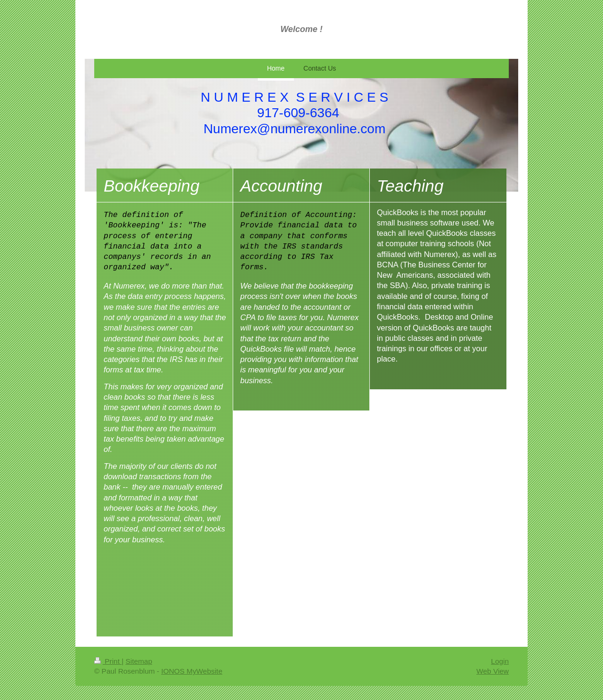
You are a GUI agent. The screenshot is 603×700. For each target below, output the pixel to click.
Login (500, 661)
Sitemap (139, 661)
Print (108, 661)
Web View (493, 671)
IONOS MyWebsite (192, 671)
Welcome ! (301, 29)
